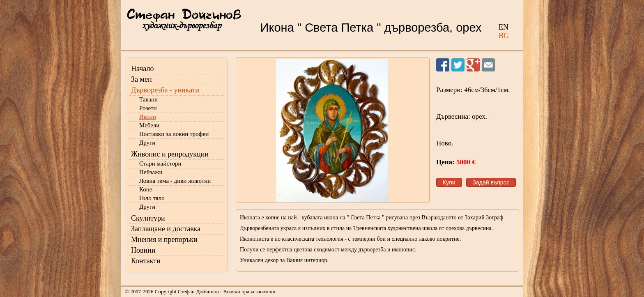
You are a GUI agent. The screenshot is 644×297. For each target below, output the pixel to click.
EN (504, 27)
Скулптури (148, 218)
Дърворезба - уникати (165, 90)
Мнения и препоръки (164, 239)
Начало (142, 69)
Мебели (149, 125)
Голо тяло (152, 198)
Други (147, 143)
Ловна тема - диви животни (175, 181)
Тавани (148, 99)
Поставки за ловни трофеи (174, 134)
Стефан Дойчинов (184, 15)
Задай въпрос (491, 182)
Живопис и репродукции (170, 154)
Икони (148, 117)
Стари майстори (160, 163)
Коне (146, 189)
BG (504, 36)
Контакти (146, 261)
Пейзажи (151, 172)
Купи (449, 182)
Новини (143, 250)
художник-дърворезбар (181, 26)
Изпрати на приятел (488, 65)
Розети (148, 108)
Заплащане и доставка (166, 229)
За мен (141, 79)
